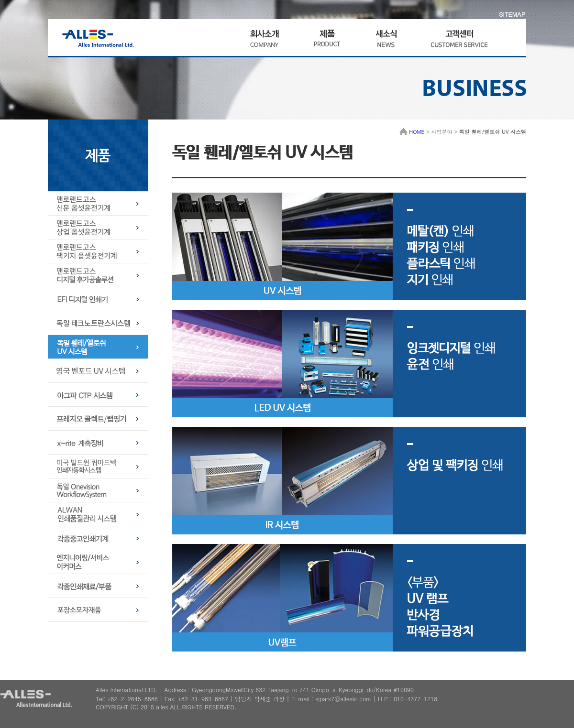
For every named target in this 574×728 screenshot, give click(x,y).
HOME (412, 132)
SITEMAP (512, 14)
